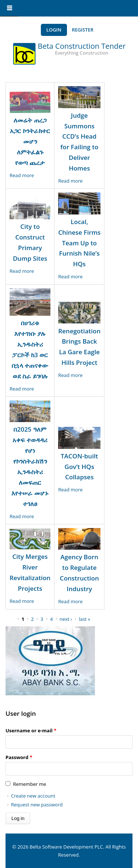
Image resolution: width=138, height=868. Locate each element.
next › (66, 619)
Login (54, 30)
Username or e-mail (31, 730)
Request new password (37, 805)
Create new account (33, 796)
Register (83, 30)
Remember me (29, 784)
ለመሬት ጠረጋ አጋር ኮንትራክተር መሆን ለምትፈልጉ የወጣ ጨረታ (30, 141)
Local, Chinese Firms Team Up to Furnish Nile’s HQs (79, 243)
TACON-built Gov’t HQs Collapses (79, 467)
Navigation (9, 8)
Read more (22, 175)
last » (84, 619)
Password (19, 757)
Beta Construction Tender (82, 46)
